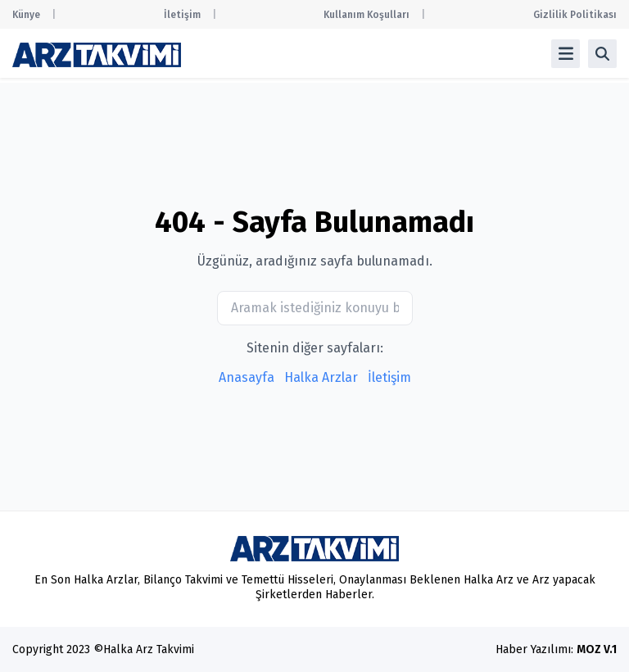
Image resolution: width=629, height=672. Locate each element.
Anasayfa (247, 377)
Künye (26, 15)
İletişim (182, 15)
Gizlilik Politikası (575, 15)
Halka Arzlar (321, 377)
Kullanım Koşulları (367, 15)
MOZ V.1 (597, 649)
